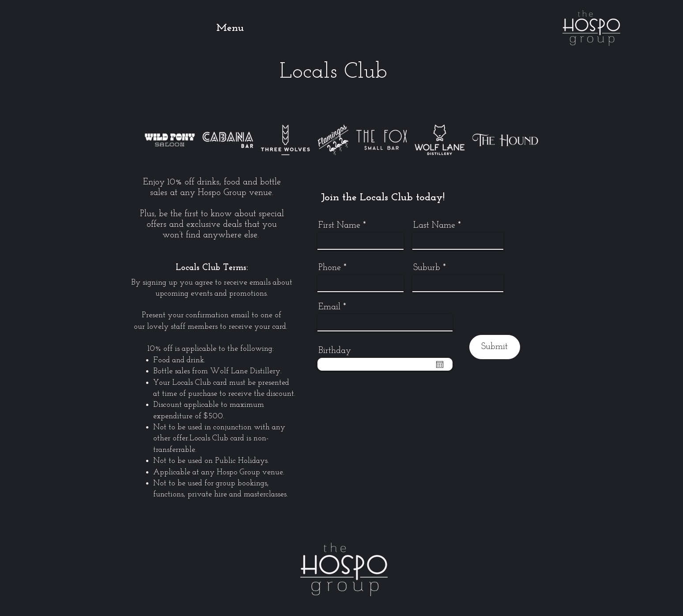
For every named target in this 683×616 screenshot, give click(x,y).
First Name (339, 225)
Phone (330, 268)
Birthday (335, 351)
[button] (245, 28)
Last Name (434, 225)
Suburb (427, 268)
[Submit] (495, 347)
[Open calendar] (440, 364)
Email (329, 307)
